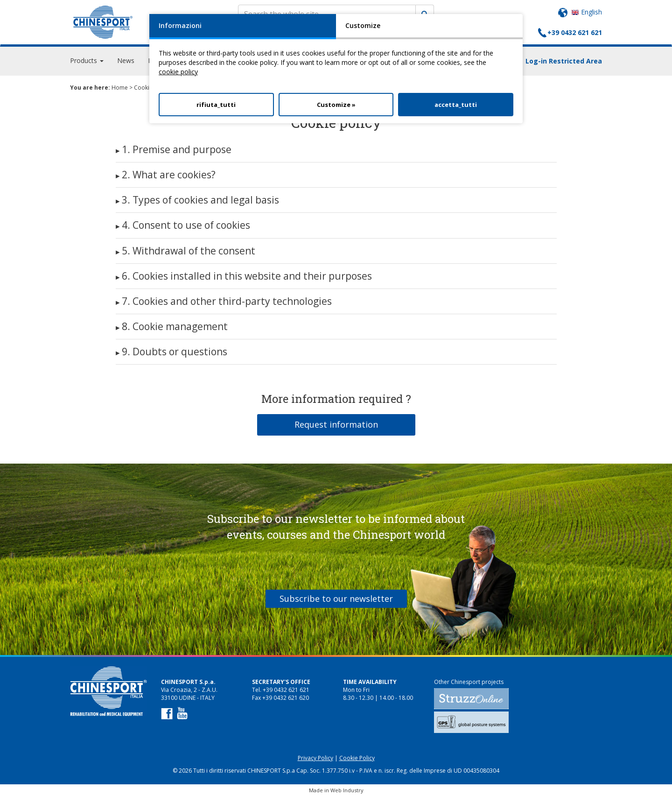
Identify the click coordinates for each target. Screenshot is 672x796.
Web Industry (347, 790)
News (126, 60)
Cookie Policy (357, 758)
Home (120, 88)
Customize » (336, 105)
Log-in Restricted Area (564, 61)
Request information (336, 424)
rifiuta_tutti (216, 105)
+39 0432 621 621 (575, 32)
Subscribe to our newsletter (336, 599)
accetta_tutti (456, 105)
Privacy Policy (315, 758)
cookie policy (178, 72)
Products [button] (87, 60)
